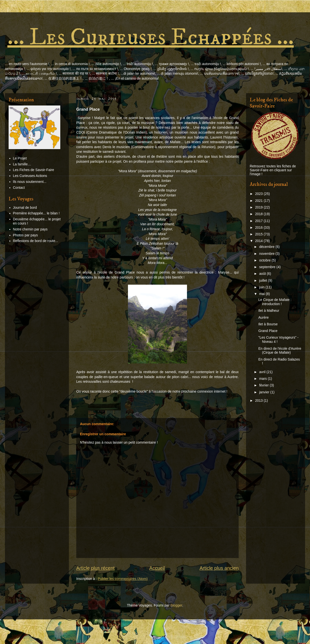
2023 (259, 194)
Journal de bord (25, 208)
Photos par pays (25, 235)
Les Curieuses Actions (30, 176)
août (263, 274)
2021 (259, 201)
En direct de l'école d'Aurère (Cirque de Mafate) (280, 351)
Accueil (157, 568)
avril (263, 372)
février (264, 385)
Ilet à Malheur (269, 311)
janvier (265, 392)
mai (262, 294)
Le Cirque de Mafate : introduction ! (275, 302)
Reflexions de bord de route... (36, 241)
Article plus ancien (219, 568)
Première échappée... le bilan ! (36, 213)
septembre (268, 267)
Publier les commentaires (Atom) (123, 579)
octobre (265, 260)
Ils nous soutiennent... (30, 182)
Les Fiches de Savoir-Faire (34, 170)
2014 (259, 241)
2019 (259, 207)
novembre (267, 254)
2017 (259, 221)
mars (263, 379)
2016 (259, 227)
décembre (267, 247)
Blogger (176, 605)
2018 (259, 214)
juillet (263, 280)
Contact (19, 188)
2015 (259, 234)
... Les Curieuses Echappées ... (151, 37)
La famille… (22, 164)
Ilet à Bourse (268, 324)
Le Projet (20, 158)
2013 (259, 400)
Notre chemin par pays (30, 229)
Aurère (263, 317)
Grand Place (268, 331)
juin (262, 287)
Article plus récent (95, 568)
